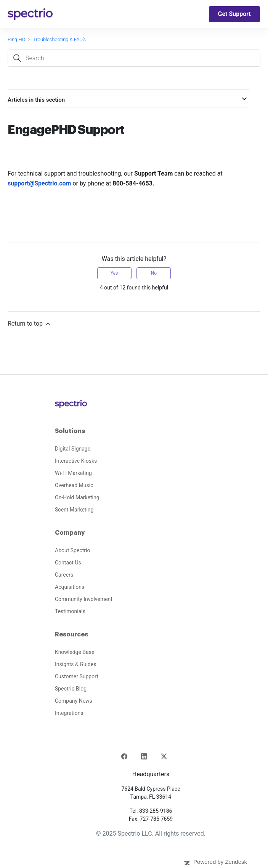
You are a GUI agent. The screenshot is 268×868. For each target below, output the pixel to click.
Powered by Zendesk (220, 862)
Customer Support (77, 676)
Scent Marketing (74, 510)
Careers (64, 575)
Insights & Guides (75, 664)
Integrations (69, 713)
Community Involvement (84, 599)
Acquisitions (70, 587)
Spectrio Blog (71, 689)
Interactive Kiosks (76, 461)
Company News (74, 701)
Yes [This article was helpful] (114, 273)
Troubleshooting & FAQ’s (59, 39)
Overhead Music (74, 485)
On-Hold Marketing (77, 497)
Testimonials (70, 611)
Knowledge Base (75, 652)
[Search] (134, 58)
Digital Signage (73, 449)
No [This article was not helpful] (154, 273)
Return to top (30, 324)
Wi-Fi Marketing (73, 473)
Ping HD (16, 39)
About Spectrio (72, 550)
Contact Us (68, 563)
